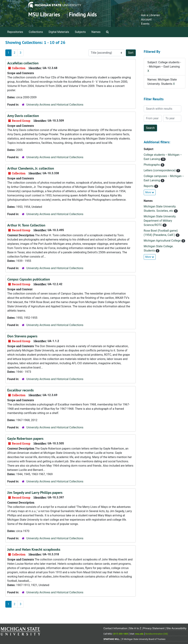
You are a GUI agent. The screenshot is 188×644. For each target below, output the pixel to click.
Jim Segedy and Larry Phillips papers (35, 493)
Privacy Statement (154, 628)
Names (96, 32)
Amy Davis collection (23, 116)
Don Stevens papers (22, 336)
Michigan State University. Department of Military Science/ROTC (160, 221)
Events (145, 24)
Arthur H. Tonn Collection (26, 225)
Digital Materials (59, 32)
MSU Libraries (44, 14)
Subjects (80, 32)
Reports (149, 186)
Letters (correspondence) (160, 170)
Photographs (152, 165)
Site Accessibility (176, 628)
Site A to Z (135, 628)
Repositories (15, 32)
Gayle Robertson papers (25, 439)
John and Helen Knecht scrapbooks (34, 549)
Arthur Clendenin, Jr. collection (31, 168)
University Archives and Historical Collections (55, 105)
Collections (36, 32)
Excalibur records (20, 390)
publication (29, 279)
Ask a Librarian (151, 15)
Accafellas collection (23, 63)
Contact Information (115, 628)
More (150, 192)
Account (146, 19)
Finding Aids (83, 14)
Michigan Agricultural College (163, 241)
